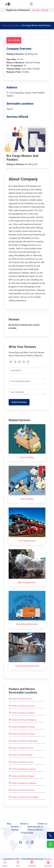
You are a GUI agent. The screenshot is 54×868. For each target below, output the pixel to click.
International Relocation (27, 624)
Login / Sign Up (40, 10)
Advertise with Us (35, 827)
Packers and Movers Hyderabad (24, 741)
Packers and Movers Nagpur (23, 776)
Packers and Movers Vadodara (24, 783)
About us (24, 824)
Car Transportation (27, 541)
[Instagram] (27, 842)
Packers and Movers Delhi (22, 755)
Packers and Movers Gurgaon (23, 734)
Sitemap (15, 830)
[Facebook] (20, 842)
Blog (9, 824)
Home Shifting (27, 457)
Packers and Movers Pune (22, 699)
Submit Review (19, 402)
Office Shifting (27, 499)
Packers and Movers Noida (22, 748)
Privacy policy (27, 833)
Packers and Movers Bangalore (24, 720)
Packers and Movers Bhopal (23, 790)
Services (15, 827)
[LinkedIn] (32, 842)
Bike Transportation (27, 583)
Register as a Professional (18, 10)
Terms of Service (35, 830)
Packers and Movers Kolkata (23, 713)
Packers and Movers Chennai (23, 727)
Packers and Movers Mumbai (23, 706)
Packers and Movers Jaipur (22, 762)
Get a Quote (14, 40)
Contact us (42, 824)
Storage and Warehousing (27, 666)
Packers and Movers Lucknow (24, 769)
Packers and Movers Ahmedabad (25, 797)
